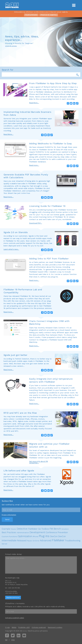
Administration (23, 533)
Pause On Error (33, 541)
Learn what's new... (11, 249)
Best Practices (9, 532)
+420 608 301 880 (11, 593)
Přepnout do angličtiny (49, 15)
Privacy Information (9, 515)
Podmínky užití (24, 627)
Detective (22, 529)
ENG (13, 640)
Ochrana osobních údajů (15, 618)
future (13, 529)
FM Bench (55, 529)
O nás (7, 627)
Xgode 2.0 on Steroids (16, 232)
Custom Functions (9, 536)
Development (37, 532)
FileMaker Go (34, 529)
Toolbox (45, 529)
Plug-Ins (44, 536)
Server (4, 544)
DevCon (54, 536)
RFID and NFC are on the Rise (20, 413)
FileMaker (58, 540)
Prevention (63, 532)
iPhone (36, 536)
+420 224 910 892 (14, 588)
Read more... (34, 165)
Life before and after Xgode (19, 471)
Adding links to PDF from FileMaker (49, 259)
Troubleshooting (73, 541)
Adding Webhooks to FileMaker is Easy (51, 143)
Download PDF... (36, 223)
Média (14, 627)
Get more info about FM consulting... (39, 462)
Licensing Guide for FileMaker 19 (47, 206)
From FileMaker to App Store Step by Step (53, 83)
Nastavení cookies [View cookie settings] (55, 627)
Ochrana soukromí (39, 627)
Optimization (25, 536)
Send (7, 519)
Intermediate (9, 540)
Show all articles (11, 46)
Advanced (46, 540)
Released (22, 541)
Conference (51, 532)
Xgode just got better (15, 355)
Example (6, 529)
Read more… (8, 490)
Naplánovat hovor (13, 598)
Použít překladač (31, 15)
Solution (65, 529)
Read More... (34, 103)
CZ (6, 640)
